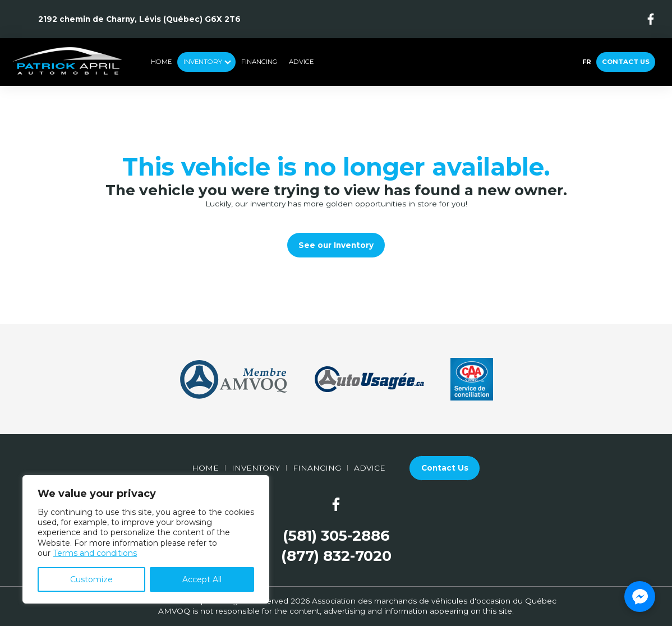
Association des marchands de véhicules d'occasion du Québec (434, 601)
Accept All (202, 579)
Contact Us (626, 62)
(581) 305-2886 (336, 536)
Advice (301, 62)
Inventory (203, 62)
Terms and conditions (95, 553)
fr (586, 62)
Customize (91, 579)
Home (161, 62)
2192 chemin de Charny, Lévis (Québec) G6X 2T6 (139, 19)
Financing (259, 62)
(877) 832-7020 (336, 556)
